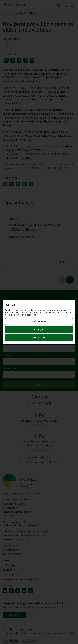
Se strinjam (39, 329)
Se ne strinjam (39, 338)
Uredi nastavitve (39, 321)
